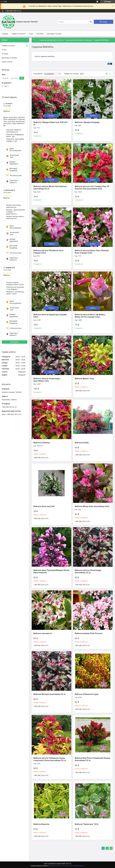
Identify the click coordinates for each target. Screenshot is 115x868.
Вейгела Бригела (41, 824)
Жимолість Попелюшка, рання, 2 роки (15, 293)
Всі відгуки (15, 342)
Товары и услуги (18, 34)
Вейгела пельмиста (43, 633)
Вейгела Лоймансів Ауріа (87, 694)
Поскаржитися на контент (57, 866)
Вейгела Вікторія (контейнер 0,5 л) (49, 694)
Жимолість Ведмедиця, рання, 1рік (15, 136)
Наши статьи (7, 62)
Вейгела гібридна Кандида (87, 122)
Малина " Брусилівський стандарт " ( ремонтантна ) (15, 212)
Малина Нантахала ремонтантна (14, 206)
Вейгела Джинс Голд (84, 379)
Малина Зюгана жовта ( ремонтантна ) (15, 217)
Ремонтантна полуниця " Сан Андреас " (15, 288)
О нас (31, 34)
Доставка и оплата (54, 34)
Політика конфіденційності (76, 866)
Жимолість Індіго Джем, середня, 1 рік (15, 140)
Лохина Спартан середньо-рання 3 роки (15, 284)
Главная (5, 34)
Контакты (40, 34)
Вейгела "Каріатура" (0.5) (86, 824)
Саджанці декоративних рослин (51, 40)
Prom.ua (68, 864)
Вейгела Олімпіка (42, 443)
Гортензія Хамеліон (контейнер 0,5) (14, 131)
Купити (52, 116)
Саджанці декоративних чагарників (78, 40)
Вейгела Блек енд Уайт (44, 506)
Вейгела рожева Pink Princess (89, 633)
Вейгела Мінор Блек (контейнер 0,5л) (92, 506)
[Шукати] (91, 22)
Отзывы (5, 54)
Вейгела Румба (82, 443)
